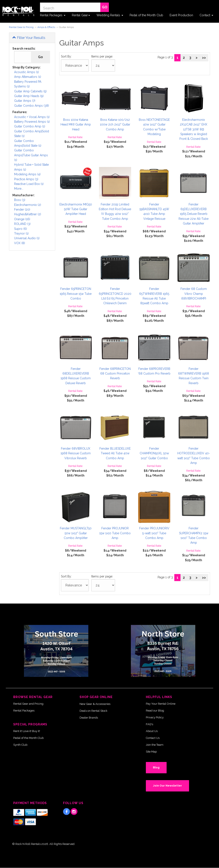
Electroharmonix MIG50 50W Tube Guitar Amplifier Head (76, 209)
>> (204, 58)
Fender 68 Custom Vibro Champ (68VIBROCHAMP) (194, 294)
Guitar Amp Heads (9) (29, 96)
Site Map (151, 752)
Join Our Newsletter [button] (167, 786)
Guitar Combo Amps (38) (32, 106)
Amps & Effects (46, 27)
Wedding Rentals (110, 15)
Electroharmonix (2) (28, 205)
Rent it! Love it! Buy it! (27, 731)
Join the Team (155, 745)
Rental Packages (53, 15)
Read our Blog (155, 711)
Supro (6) (21, 229)
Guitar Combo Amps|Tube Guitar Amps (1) (31, 155)
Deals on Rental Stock (93, 711)
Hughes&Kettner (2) (28, 214)
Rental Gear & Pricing (21, 27)
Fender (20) (22, 210)
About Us (152, 731)
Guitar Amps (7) (25, 101)
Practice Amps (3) (26, 179)
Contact (206, 15)
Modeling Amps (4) (27, 174)
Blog (156, 767)
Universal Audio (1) (27, 238)
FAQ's (149, 724)
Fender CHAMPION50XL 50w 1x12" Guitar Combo (154, 453)
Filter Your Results (29, 38)
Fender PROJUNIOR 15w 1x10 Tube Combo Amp (115, 533)
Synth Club (20, 745)
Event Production (181, 15)
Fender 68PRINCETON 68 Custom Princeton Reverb (115, 374)
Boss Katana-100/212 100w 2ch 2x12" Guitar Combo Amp (115, 125)
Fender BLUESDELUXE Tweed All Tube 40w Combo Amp (115, 453)
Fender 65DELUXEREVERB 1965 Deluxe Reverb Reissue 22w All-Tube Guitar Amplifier (194, 214)
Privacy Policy (155, 717)
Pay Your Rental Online (161, 704)
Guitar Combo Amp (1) (30, 126)
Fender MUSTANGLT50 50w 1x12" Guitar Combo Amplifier (76, 533)
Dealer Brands (89, 718)
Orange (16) (22, 219)
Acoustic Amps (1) (27, 72)
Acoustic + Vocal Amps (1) (32, 117)
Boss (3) (20, 200)
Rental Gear (81, 15)
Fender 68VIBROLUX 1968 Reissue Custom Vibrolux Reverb (76, 453)
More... (19, 189)
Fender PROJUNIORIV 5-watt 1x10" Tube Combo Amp (154, 533)
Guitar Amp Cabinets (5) (30, 91)
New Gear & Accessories (95, 704)
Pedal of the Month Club (146, 15)
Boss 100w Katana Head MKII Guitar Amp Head (76, 125)
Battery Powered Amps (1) (32, 122)
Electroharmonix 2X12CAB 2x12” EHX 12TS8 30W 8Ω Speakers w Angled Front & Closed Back (194, 129)
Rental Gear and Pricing (28, 704)
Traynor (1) (21, 233)
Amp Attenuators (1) (28, 77)
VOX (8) (20, 243)
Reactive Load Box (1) (29, 184)
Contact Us (153, 738)
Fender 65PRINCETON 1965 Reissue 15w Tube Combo (76, 294)
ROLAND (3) (22, 224)
